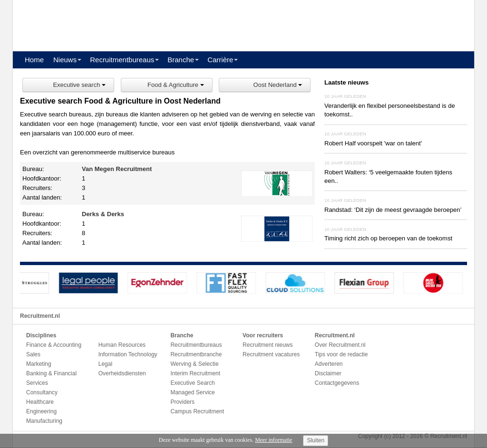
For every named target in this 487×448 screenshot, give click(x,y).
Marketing (39, 364)
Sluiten (316, 440)
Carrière (220, 60)
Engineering (41, 411)
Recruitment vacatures (271, 354)
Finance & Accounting (54, 345)
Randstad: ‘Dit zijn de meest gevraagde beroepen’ (393, 210)
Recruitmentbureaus (122, 60)
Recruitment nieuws (268, 345)
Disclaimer (328, 373)
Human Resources (122, 345)
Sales (33, 354)
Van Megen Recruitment (117, 169)
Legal (105, 364)
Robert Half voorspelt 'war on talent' (373, 143)
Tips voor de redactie (341, 354)
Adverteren (329, 364)
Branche (181, 60)
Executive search (79, 85)
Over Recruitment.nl (340, 345)
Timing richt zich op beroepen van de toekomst (388, 238)
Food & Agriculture (176, 85)
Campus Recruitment (197, 411)
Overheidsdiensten (122, 373)
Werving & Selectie (194, 364)
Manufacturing (44, 421)
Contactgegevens (337, 383)
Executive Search (192, 383)
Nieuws (65, 60)
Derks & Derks (103, 214)
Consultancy (42, 392)
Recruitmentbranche (196, 354)
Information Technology (128, 354)
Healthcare (40, 402)
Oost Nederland (278, 85)
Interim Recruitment (195, 373)
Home (34, 60)
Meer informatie (273, 440)
